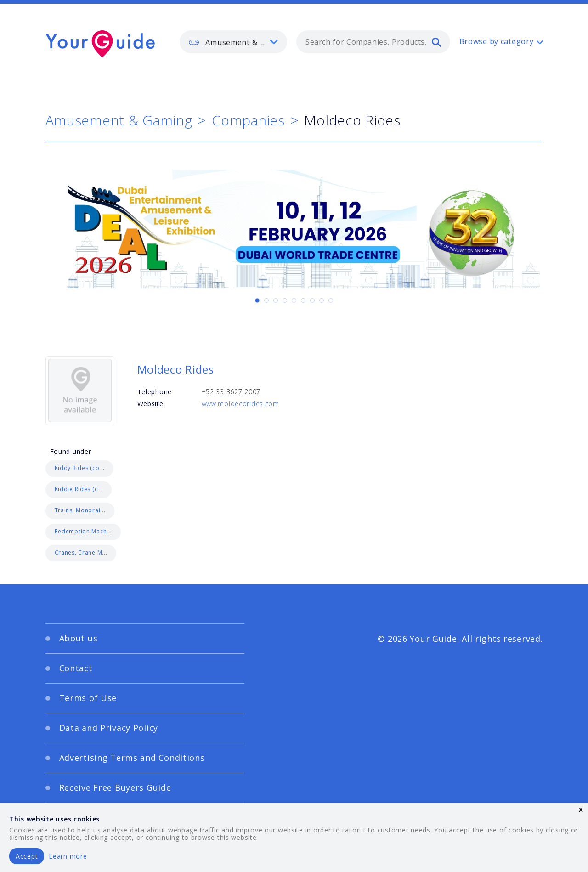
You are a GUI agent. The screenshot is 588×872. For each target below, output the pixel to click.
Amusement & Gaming (119, 120)
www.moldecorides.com (240, 404)
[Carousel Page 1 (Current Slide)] (257, 300)
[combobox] (373, 42)
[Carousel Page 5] (294, 300)
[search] (436, 42)
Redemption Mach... (83, 531)
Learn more (68, 856)
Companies (248, 120)
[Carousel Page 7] (312, 300)
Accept (27, 856)
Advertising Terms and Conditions (132, 758)
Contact (76, 668)
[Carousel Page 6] (303, 300)
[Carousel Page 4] (285, 300)
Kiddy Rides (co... (80, 468)
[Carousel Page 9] (331, 300)
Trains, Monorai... (80, 510)
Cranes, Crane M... (81, 552)
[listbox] (233, 42)
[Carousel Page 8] (322, 300)
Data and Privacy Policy (109, 728)
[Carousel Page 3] (276, 300)
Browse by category (497, 41)
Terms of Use (88, 698)
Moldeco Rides (176, 369)
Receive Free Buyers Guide (115, 787)
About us (79, 638)
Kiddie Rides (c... (79, 489)
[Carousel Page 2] (266, 300)
